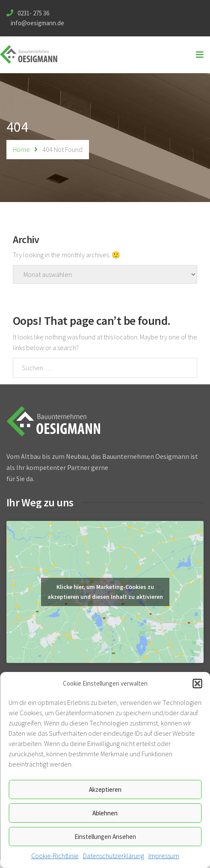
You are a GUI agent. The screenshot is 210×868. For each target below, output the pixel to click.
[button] (197, 684)
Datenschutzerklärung (114, 856)
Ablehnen (105, 813)
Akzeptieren (105, 789)
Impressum (164, 856)
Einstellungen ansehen (105, 837)
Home (21, 149)
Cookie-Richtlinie (55, 856)
